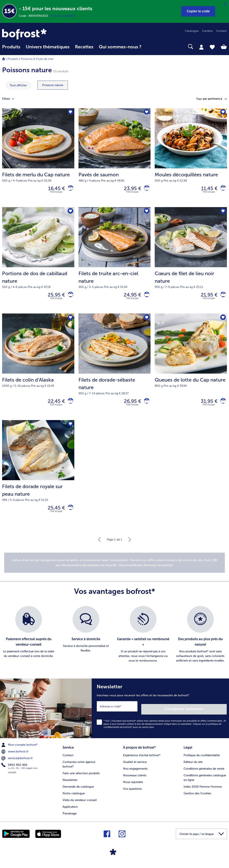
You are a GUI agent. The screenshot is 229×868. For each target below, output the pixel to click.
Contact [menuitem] (221, 31)
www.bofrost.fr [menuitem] (15, 756)
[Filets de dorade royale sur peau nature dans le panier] (69, 514)
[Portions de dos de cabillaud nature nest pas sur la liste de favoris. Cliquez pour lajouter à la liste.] (70, 213)
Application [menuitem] (70, 810)
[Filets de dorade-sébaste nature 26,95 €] (115, 371)
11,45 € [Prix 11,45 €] (207, 189)
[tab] (201, 47)
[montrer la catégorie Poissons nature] (53, 85)
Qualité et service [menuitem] (135, 765)
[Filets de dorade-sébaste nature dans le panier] (145, 406)
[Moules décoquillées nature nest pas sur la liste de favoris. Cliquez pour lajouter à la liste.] (222, 113)
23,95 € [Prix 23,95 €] (130, 189)
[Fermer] (225, 5)
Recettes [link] (84, 47)
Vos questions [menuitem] (132, 792)
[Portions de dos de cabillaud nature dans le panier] (69, 298)
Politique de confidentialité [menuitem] (202, 758)
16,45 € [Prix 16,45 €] (54, 189)
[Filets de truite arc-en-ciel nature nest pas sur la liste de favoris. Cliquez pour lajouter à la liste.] (146, 213)
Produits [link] (11, 47)
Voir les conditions (63, 16)
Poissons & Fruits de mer (37, 59)
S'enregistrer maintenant (202, 714)
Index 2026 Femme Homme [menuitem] (203, 790)
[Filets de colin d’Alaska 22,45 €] (38, 371)
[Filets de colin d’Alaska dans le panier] (69, 406)
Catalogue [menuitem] (192, 31)
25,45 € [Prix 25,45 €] (54, 514)
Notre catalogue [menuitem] (74, 796)
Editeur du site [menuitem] (193, 765)
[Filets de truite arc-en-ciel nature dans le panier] (145, 298)
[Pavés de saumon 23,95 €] (115, 159)
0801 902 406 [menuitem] (15, 770)
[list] (114, 642)
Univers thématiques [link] (48, 47)
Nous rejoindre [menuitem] (133, 785)
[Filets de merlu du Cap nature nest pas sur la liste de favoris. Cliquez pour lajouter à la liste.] (70, 113)
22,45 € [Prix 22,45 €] (54, 406)
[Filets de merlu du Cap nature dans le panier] (69, 189)
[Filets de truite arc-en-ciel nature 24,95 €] (115, 263)
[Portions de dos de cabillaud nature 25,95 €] (38, 263)
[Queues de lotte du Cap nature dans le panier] (222, 406)
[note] (114, 570)
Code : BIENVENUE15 (35, 16)
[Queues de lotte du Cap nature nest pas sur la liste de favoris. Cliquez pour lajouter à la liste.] (222, 322)
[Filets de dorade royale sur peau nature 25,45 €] (38, 480)
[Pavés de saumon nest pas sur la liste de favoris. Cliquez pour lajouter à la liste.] (146, 113)
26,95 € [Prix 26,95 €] (130, 406)
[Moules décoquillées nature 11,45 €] (191, 159)
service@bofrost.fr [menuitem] (17, 763)
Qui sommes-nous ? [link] (120, 47)
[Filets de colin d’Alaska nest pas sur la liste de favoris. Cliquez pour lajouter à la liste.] (70, 322)
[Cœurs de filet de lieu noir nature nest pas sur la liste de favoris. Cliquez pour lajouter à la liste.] (222, 213)
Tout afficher (18, 85)
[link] (36, 34)
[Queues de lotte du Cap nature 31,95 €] (191, 371)
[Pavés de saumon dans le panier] (145, 189)
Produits (13, 59)
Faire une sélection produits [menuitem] (81, 776)
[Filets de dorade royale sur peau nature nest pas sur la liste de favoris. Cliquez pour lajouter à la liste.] (70, 430)
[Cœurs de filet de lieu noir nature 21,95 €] (191, 263)
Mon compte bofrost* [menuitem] (20, 749)
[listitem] (29, 642)
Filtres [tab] (11, 99)
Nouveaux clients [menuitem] (135, 778)
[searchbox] (150, 47)
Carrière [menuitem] (207, 31)
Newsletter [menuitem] (70, 783)
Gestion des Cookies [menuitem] (197, 796)
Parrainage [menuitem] (70, 817)
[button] (198, 11)
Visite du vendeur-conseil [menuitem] (80, 803)
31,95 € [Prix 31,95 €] (206, 406)
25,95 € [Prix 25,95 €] (54, 297)
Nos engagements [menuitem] (135, 772)
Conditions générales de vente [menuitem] (204, 772)
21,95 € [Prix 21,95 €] (206, 297)
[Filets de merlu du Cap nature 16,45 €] (38, 159)
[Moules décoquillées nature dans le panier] (222, 189)
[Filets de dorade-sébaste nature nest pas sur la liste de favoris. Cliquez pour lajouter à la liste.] (146, 322)
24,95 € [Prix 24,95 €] (130, 297)
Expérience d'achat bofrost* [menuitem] (142, 758)
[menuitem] (11, 49)
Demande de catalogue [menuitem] (78, 790)
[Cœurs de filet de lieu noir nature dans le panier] (222, 298)
